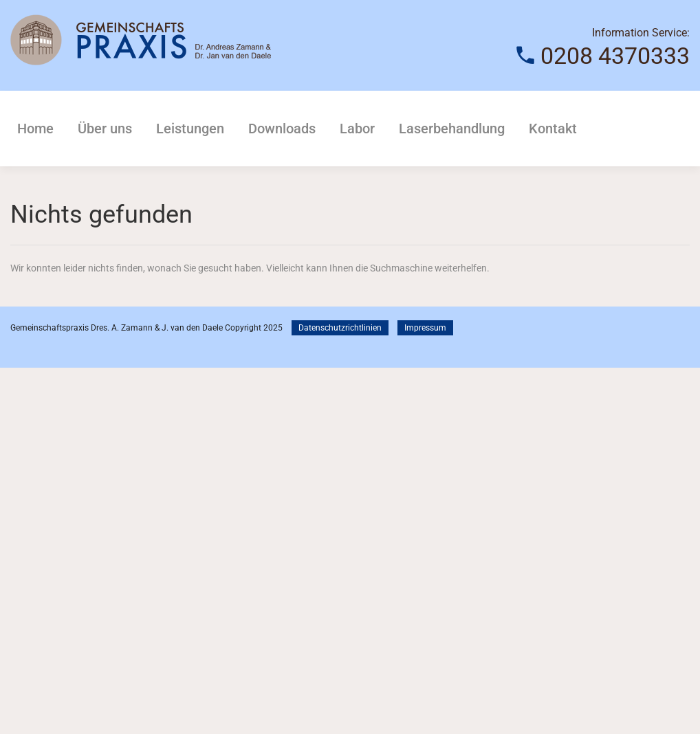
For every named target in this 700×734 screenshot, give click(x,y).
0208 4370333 (615, 56)
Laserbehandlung (452, 129)
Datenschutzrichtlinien (340, 328)
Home (35, 129)
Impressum (425, 328)
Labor (357, 129)
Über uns (105, 129)
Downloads (282, 129)
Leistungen (190, 129)
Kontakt (553, 129)
